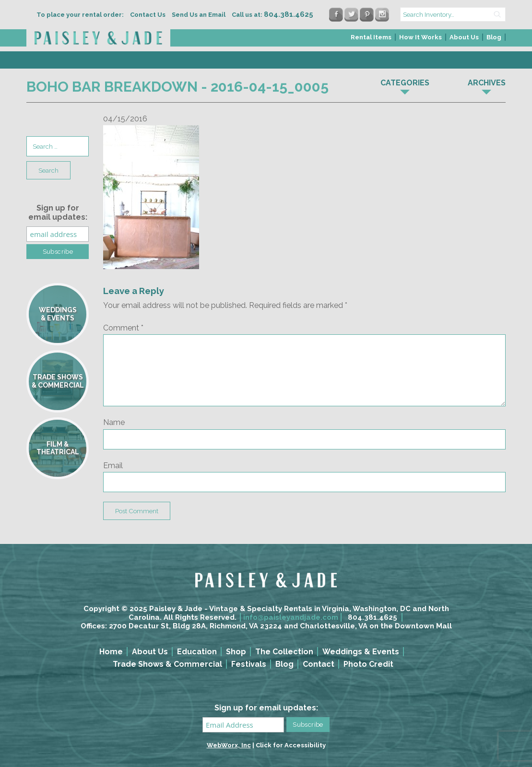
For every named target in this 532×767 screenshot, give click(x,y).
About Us (464, 37)
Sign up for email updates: (58, 212)
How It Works (420, 37)
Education (197, 652)
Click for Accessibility (291, 745)
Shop (236, 652)
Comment (123, 328)
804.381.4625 (372, 617)
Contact (319, 664)
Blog (494, 37)
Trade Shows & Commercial (167, 664)
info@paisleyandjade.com (291, 617)
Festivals (249, 664)
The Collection (284, 652)
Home (111, 652)
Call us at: (272, 15)
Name (114, 422)
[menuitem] (372, 40)
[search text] (453, 14)
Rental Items (371, 37)
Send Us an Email (199, 15)
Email (113, 466)
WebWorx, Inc (229, 745)
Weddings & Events (361, 652)
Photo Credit (368, 664)
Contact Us (148, 15)
